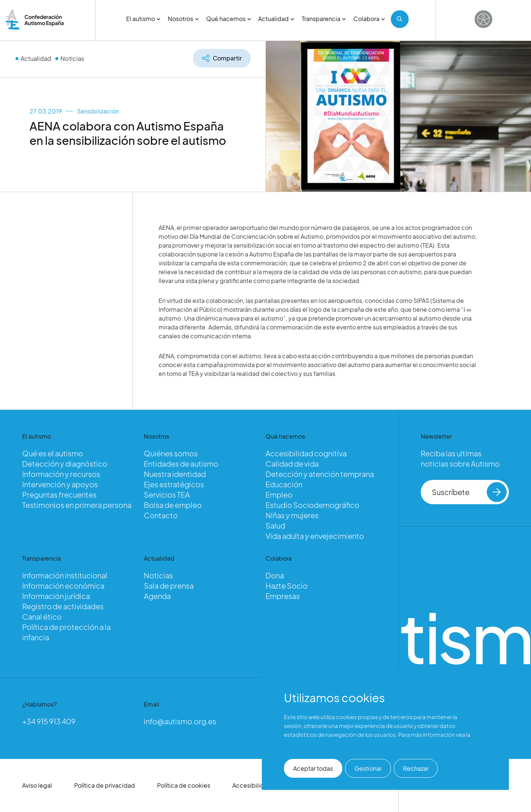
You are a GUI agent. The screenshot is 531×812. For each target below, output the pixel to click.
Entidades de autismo (181, 463)
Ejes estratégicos (174, 484)
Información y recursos (61, 474)
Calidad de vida (292, 463)
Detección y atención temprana (320, 474)
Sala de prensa (169, 586)
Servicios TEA (167, 494)
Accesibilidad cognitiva (306, 453)
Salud (275, 525)
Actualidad (276, 19)
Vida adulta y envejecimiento (315, 536)
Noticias (72, 58)
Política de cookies (184, 785)
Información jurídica (56, 596)
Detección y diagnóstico (65, 463)
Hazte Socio (287, 586)
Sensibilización (98, 111)
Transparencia (324, 19)
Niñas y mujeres (292, 515)
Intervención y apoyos (60, 484)
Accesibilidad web (259, 785)
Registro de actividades (63, 606)
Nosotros (183, 19)
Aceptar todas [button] (313, 768)
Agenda (157, 596)
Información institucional (65, 575)
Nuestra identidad (175, 474)
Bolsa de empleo (173, 505)
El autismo (143, 19)
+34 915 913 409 (49, 721)
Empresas (283, 596)
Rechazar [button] (416, 768)
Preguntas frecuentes (59, 494)
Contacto (161, 515)
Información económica (63, 586)
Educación (284, 484)
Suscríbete (469, 492)
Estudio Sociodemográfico (312, 505)
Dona (275, 575)
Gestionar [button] (368, 768)
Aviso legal (37, 785)
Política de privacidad (105, 785)
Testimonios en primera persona (77, 505)
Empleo (279, 494)
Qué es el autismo (53, 453)
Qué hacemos (229, 19)
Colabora (369, 19)
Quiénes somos (171, 453)
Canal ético (42, 616)
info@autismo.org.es (180, 721)
